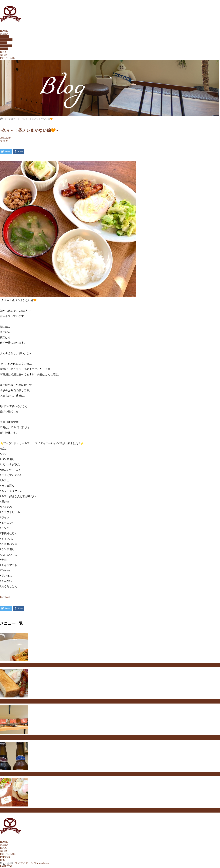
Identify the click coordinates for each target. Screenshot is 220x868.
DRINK (4, 49)
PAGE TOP (6, 866)
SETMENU (6, 40)
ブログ (4, 141)
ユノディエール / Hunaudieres (32, 863)
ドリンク (5, 774)
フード (3, 665)
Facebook (5, 597)
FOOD (4, 43)
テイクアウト (7, 810)
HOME (4, 31)
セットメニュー (8, 701)
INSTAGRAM (8, 58)
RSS (2, 860)
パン (2, 738)
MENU (4, 34)
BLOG (4, 52)
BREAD (4, 37)
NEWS (4, 55)
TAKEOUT (6, 46)
